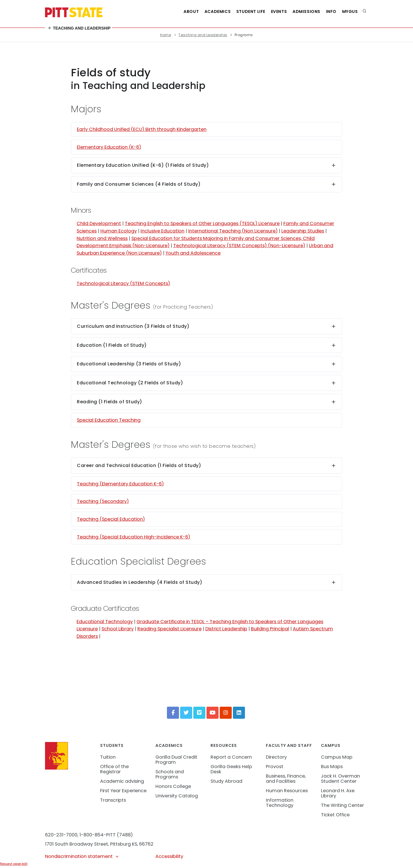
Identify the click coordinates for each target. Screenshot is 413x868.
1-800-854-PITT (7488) (106, 835)
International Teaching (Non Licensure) (233, 231)
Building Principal (270, 629)
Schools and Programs (170, 774)
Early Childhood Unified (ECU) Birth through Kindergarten (142, 129)
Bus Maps (332, 767)
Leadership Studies (303, 231)
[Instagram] (226, 713)
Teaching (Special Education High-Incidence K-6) (134, 537)
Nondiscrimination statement (82, 856)
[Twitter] (186, 713)
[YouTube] (213, 713)
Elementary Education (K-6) (109, 147)
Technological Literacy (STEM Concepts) (123, 283)
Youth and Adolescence (193, 253)
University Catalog (177, 796)
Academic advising (122, 781)
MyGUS (349, 11)
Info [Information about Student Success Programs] (329, 11)
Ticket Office (335, 815)
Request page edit (14, 864)
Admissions (303, 11)
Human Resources (287, 791)
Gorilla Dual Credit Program (176, 760)
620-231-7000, (62, 835)
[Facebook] (173, 713)
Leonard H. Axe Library (338, 793)
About (183, 11)
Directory (276, 757)
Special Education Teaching (109, 420)
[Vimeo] (199, 713)
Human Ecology (119, 231)
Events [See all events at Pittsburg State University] (274, 11)
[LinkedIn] (239, 713)
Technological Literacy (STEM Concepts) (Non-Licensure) (239, 246)
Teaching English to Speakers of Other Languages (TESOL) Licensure (202, 223)
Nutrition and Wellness (102, 238)
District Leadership (226, 629)
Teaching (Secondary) (103, 501)
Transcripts (113, 800)
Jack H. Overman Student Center (340, 779)
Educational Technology (105, 622)
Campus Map (337, 757)
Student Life (245, 11)
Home (165, 35)
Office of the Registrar (114, 769)
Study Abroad (226, 781)
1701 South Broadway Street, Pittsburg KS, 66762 (99, 844)
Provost (275, 767)
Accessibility (169, 856)
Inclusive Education (162, 231)
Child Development (99, 223)
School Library (118, 629)
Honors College (173, 786)
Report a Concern (231, 757)
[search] (365, 11)
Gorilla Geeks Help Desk (231, 769)
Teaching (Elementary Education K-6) (120, 484)
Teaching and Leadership (79, 28)
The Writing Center (342, 805)
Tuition (108, 757)
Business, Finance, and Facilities (286, 779)
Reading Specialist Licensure (170, 629)
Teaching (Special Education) (111, 519)
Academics (211, 11)
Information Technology (280, 803)
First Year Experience (123, 791)
